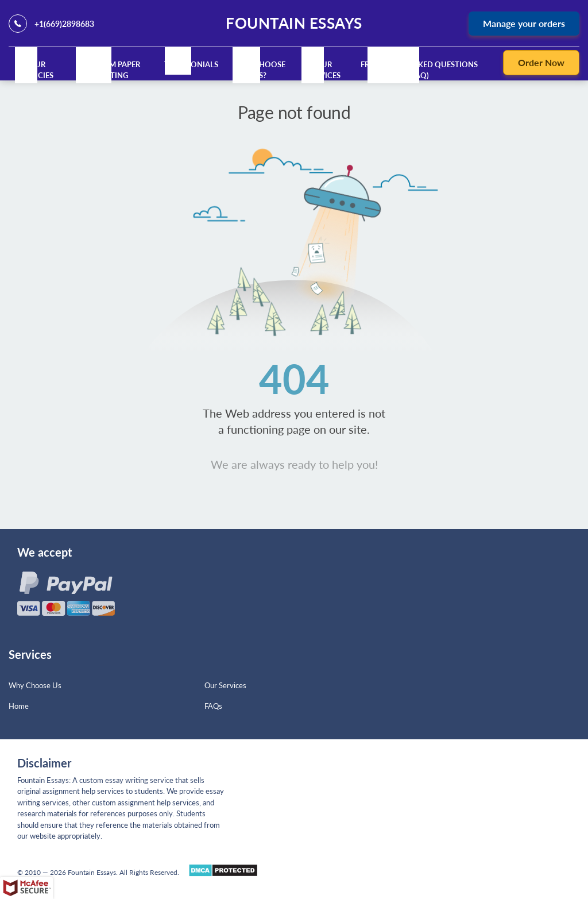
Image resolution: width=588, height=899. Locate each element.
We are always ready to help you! (294, 464)
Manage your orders (524, 23)
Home (19, 706)
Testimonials (191, 64)
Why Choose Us (35, 685)
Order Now (541, 62)
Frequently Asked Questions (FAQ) (419, 70)
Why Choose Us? (260, 70)
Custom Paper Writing (112, 70)
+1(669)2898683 (64, 24)
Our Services (324, 70)
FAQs (213, 706)
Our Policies (37, 70)
